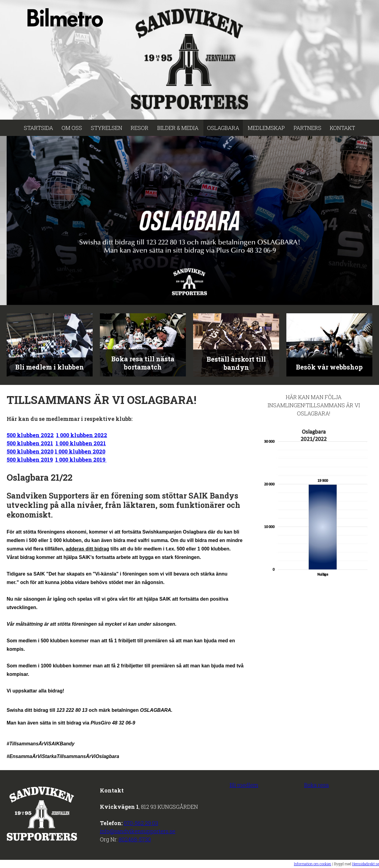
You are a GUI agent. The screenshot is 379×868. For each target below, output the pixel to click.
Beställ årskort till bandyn (236, 363)
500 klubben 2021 (30, 443)
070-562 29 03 (141, 823)
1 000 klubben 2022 (82, 435)
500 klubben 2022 (30, 435)
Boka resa (317, 785)
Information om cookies (313, 864)
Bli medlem (244, 785)
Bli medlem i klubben (50, 367)
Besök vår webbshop (329, 367)
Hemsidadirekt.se (366, 864)
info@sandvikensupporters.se (138, 831)
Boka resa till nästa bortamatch (143, 363)
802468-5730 (135, 839)
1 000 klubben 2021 (81, 443)
